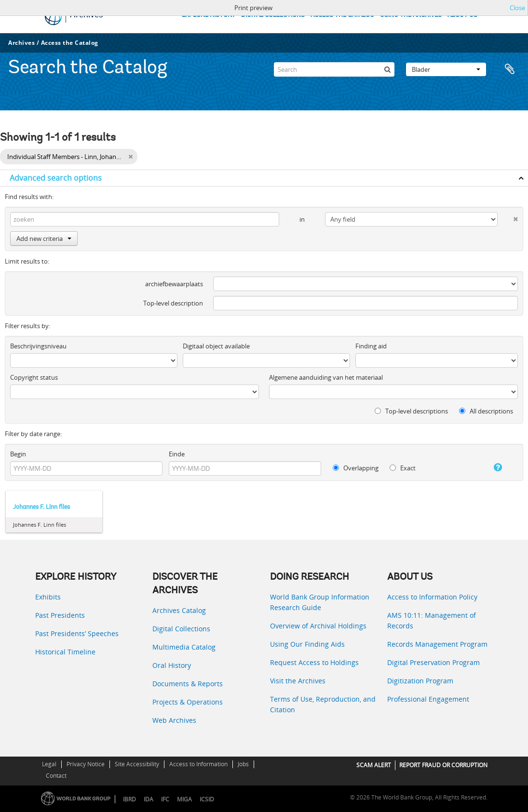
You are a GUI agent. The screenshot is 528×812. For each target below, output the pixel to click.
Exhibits (48, 597)
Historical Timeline (65, 652)
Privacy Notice (86, 764)
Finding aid (371, 346)
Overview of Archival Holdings (318, 626)
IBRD (129, 799)
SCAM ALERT (374, 765)
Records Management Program (437, 644)
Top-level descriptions (411, 411)
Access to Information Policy (432, 597)
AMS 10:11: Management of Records (432, 620)
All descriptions (486, 411)
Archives (21, 43)
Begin (18, 454)
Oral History (172, 665)
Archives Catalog (179, 610)
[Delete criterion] (508, 217)
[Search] (334, 69)
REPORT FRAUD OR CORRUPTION (443, 765)
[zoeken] (387, 69)
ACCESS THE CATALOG (342, 15)
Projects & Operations (188, 702)
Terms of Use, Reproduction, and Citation (323, 704)
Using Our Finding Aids (307, 644)
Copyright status (34, 377)
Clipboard (510, 69)
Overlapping (356, 468)
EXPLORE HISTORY (209, 15)
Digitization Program (420, 681)
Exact (403, 468)
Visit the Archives (298, 681)
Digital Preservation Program (433, 662)
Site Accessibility (137, 764)
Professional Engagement (428, 699)
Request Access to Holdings (314, 662)
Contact (56, 776)
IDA (149, 799)
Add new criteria (44, 239)
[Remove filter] (130, 157)
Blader (446, 69)
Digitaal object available (216, 346)
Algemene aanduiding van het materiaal (326, 377)
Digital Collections (181, 629)
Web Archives (174, 720)
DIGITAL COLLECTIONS (273, 15)
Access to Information (198, 764)
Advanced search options (56, 178)
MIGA (184, 799)
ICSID (207, 799)
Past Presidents (60, 615)
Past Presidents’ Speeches (77, 633)
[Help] (492, 467)
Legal (49, 764)
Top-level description (173, 303)
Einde (177, 454)
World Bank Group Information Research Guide (320, 602)
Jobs (243, 764)
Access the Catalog (70, 43)
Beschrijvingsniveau (38, 346)
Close (517, 8)
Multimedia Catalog (184, 647)
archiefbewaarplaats (174, 284)
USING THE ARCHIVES (411, 15)
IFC (165, 799)
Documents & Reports (188, 684)
